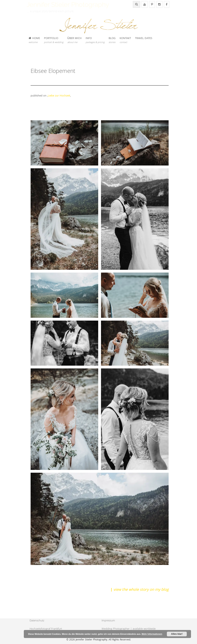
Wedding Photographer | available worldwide (129, 629)
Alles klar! (177, 634)
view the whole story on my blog (141, 590)
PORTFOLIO (54, 40)
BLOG (112, 40)
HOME (34, 40)
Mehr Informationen (152, 634)
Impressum (108, 621)
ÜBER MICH (74, 40)
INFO (95, 40)
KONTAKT (125, 40)
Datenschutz (37, 621)
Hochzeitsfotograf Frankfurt (46, 629)
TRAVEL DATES (144, 38)
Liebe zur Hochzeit (59, 96)
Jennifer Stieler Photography (68, 5)
